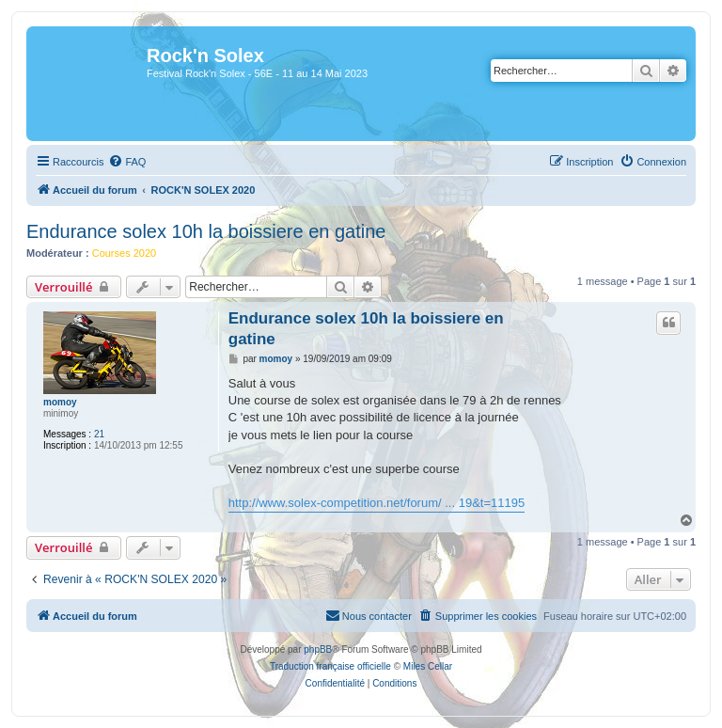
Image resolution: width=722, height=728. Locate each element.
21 (99, 434)
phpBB (318, 649)
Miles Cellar (428, 666)
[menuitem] (127, 162)
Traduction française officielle (330, 666)
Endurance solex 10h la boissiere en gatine (206, 231)
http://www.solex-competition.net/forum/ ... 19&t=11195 (377, 503)
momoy (60, 402)
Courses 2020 (125, 253)
